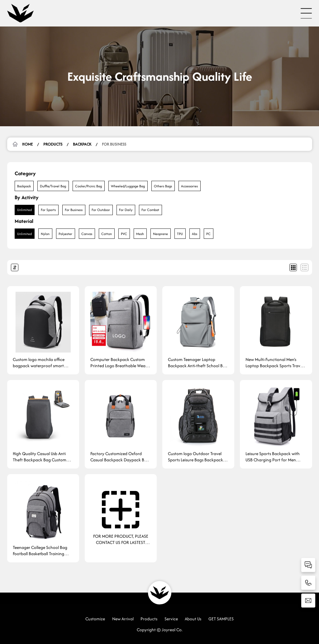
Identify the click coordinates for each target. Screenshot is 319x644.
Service (171, 619)
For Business (114, 144)
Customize (95, 619)
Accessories (189, 186)
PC (208, 234)
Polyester (65, 234)
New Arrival (123, 619)
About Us (193, 619)
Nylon (45, 234)
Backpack (82, 144)
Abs (195, 234)
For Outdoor (101, 210)
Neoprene (160, 234)
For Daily (126, 210)
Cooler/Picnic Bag (88, 186)
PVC (124, 234)
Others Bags (163, 186)
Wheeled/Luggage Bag (128, 186)
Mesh (140, 234)
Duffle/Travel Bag (53, 186)
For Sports (48, 210)
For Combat (150, 210)
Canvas (87, 234)
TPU (180, 234)
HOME (27, 144)
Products (53, 144)
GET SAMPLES (221, 619)
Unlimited (24, 210)
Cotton (107, 234)
